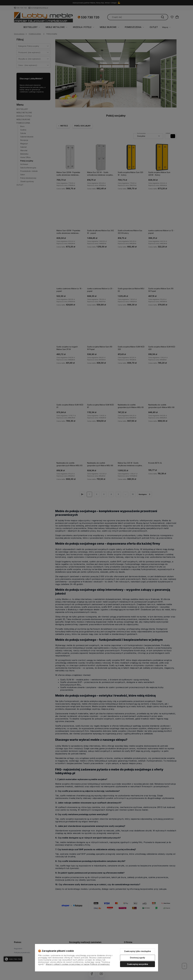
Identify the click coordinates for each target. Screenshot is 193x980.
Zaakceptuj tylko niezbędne (137, 951)
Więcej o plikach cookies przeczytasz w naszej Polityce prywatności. (78, 964)
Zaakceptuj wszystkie (137, 964)
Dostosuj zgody (137, 958)
